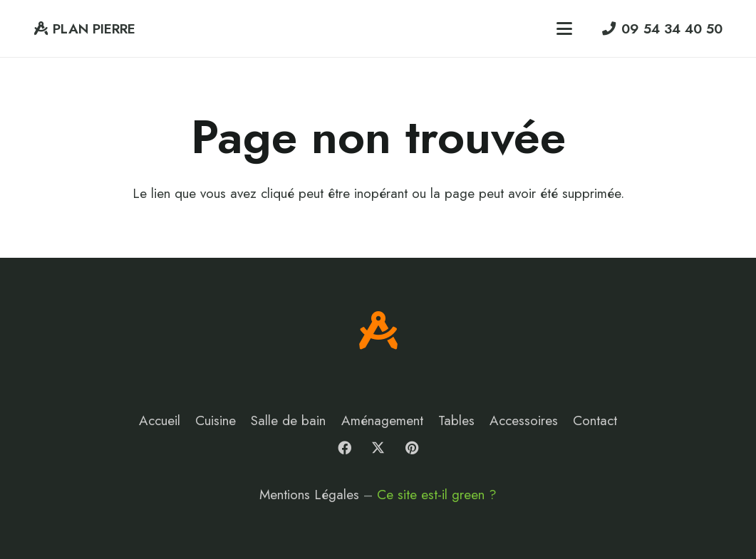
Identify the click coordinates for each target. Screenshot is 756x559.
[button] (564, 28)
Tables (456, 420)
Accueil (160, 420)
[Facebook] (344, 448)
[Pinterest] (412, 448)
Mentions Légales (309, 495)
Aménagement (382, 420)
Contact (595, 420)
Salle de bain (288, 420)
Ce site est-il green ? (437, 495)
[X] (378, 448)
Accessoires (524, 420)
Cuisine (216, 420)
